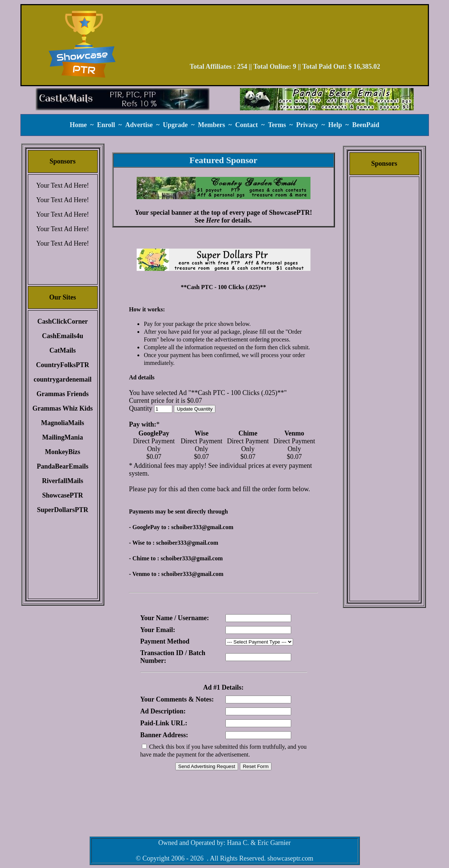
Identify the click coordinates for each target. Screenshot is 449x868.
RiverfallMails (63, 481)
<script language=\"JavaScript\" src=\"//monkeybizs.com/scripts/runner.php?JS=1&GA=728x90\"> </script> (285, 36)
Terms (277, 125)
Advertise (139, 125)
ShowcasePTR (62, 495)
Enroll (106, 125)
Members (212, 125)
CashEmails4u (63, 336)
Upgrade (175, 125)
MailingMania (62, 437)
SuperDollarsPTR (62, 510)
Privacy (307, 125)
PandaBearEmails (63, 466)
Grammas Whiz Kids (63, 408)
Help (335, 125)
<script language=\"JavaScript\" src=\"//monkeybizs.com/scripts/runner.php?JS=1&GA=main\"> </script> (224, 260)
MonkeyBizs (63, 452)
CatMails (63, 350)
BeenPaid (366, 125)
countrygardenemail (63, 379)
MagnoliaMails (63, 423)
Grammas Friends (62, 394)
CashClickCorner (63, 321)
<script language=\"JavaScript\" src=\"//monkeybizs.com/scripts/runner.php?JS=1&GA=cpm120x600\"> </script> (384, 295)
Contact (246, 125)
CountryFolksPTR (63, 365)
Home (78, 125)
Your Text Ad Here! (62, 185)
